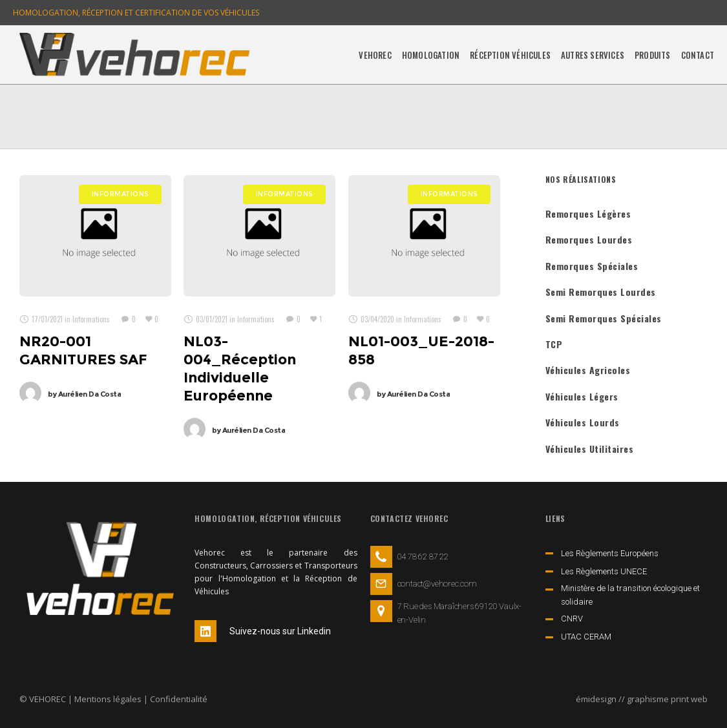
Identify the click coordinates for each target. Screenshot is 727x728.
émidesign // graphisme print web (642, 699)
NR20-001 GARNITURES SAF (83, 350)
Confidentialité (179, 699)
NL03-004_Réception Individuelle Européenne (240, 369)
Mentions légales (108, 699)
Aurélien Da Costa (84, 394)
